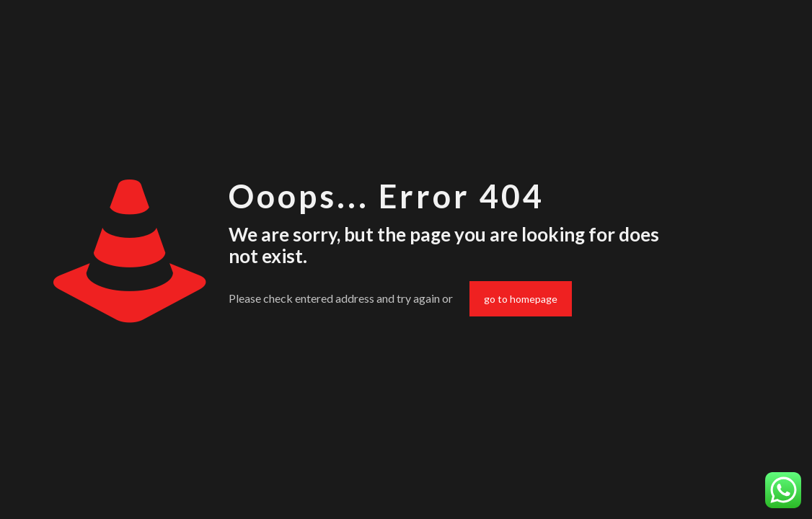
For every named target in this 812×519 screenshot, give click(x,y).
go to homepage (521, 299)
